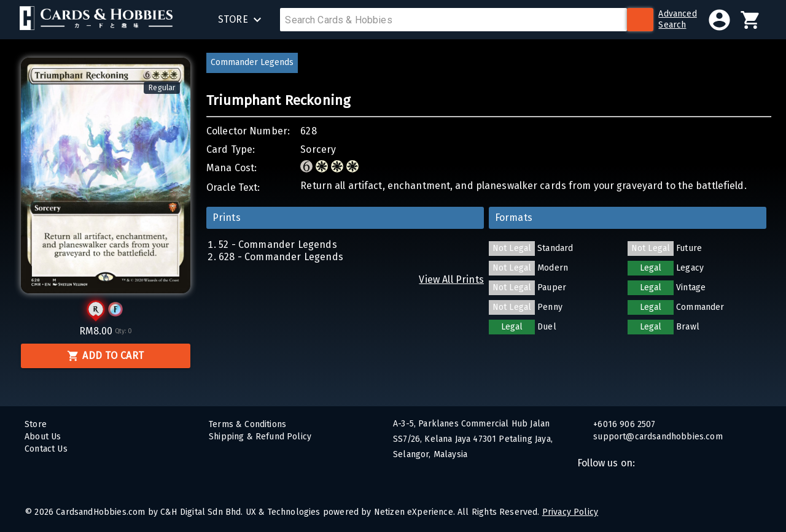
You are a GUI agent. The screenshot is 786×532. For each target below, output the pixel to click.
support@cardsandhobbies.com (657, 437)
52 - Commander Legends (278, 245)
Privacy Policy (570, 512)
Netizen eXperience (414, 512)
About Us (43, 437)
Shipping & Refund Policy (260, 437)
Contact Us (46, 449)
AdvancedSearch (677, 19)
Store (36, 424)
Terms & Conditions (247, 424)
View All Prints (451, 279)
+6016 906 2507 (623, 424)
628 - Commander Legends (281, 257)
